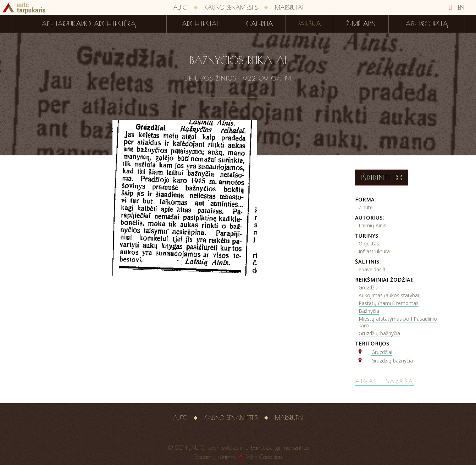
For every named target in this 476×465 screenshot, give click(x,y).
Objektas (369, 243)
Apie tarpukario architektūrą (89, 24)
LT (451, 7)
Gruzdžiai (369, 287)
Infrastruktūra (374, 251)
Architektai (200, 24)
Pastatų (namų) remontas (389, 303)
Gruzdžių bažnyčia (379, 333)
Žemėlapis (361, 24)
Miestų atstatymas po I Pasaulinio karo (398, 322)
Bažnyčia (369, 311)
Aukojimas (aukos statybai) (390, 295)
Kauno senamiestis (231, 7)
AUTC (180, 7)
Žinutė (366, 207)
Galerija (259, 24)
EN (461, 7)
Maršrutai (289, 7)
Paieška (309, 24)
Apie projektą (427, 24)
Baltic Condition (264, 457)
